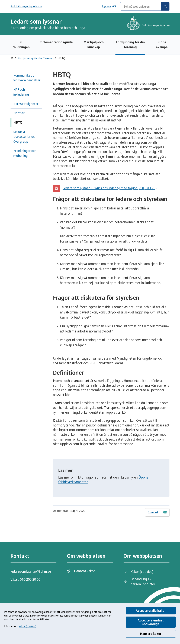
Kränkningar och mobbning (25, 153)
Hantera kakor (151, 634)
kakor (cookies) (28, 626)
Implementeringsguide (56, 42)
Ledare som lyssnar (48, 24)
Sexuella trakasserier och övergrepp (25, 137)
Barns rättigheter (26, 104)
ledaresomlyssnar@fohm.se (31, 571)
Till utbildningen (20, 45)
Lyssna (109, 6)
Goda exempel (162, 45)
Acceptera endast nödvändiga (151, 622)
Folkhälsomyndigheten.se (26, 6)
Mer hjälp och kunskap (94, 45)
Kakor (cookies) (142, 572)
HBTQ (18, 122)
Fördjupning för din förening (130, 45)
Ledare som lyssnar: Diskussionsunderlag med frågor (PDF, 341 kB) (110, 188)
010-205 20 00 (30, 579)
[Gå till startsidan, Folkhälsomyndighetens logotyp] (148, 24)
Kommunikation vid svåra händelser (27, 78)
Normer (19, 113)
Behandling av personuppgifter (143, 582)
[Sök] (165, 6)
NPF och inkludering (21, 92)
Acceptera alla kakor (151, 611)
